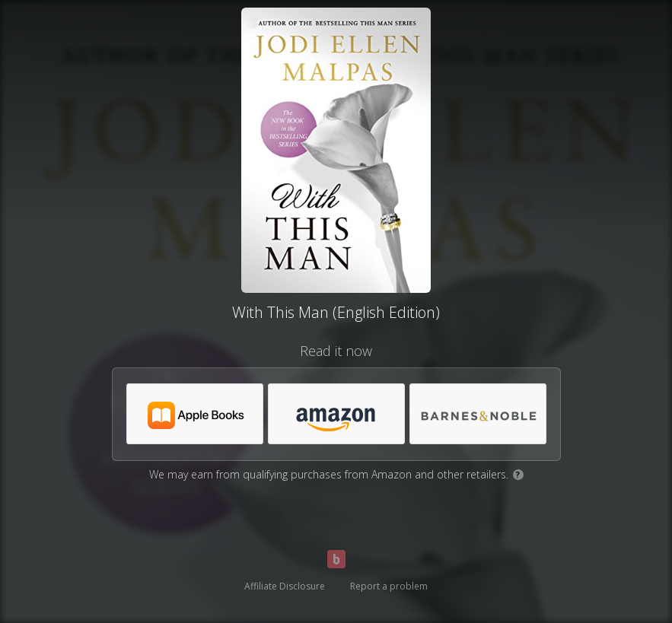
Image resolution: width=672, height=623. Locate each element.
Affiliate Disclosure (285, 586)
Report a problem (389, 586)
